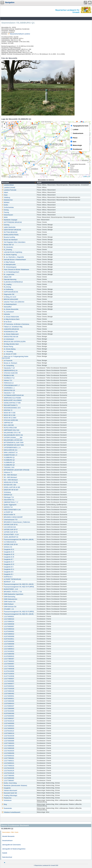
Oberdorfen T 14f (8, 368)
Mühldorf (6, 202)
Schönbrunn (7, 800)
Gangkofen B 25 (8, 557)
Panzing (5, 212)
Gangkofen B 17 (8, 562)
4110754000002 (8, 631)
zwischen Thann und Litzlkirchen (13, 302)
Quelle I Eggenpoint (9, 505)
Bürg (4, 804)
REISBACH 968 (8, 375)
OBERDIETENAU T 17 (10, 502)
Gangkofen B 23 (8, 564)
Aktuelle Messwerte (8, 836)
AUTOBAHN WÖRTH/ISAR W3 (13, 395)
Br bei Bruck (7, 322)
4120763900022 (8, 686)
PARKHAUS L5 (8, 383)
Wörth (5, 217)
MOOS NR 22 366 (9, 415)
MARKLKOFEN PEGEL (10, 235)
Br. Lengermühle (8, 274)
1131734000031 (8, 696)
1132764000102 (8, 756)
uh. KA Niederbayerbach (11, 272)
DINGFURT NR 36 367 (10, 490)
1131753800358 (8, 654)
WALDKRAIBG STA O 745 (11, 433)
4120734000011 (8, 699)
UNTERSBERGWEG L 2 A (11, 448)
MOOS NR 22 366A (9, 418)
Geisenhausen (7, 215)
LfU (89, 177)
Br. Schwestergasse (9, 267)
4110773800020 (8, 661)
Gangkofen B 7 (8, 559)
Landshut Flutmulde (9, 190)
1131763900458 (8, 753)
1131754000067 (8, 664)
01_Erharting (7, 250)
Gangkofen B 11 (8, 569)
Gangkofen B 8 (8, 572)
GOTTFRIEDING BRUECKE (12, 222)
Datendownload (7, 857)
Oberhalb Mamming (9, 279)
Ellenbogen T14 (8, 497)
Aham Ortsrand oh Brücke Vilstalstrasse (15, 270)
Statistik (5, 853)
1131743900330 (8, 746)
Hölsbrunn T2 (7, 472)
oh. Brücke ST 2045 (9, 354)
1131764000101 (8, 763)
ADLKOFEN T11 (8, 500)
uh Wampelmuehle (9, 265)
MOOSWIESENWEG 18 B (11, 408)
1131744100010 (8, 651)
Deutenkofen (7, 808)
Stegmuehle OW (8, 294)
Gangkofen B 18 (8, 554)
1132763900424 (8, 704)
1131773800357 (8, 659)
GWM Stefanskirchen (10, 599)
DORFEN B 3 (7, 577)
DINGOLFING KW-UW (10, 337)
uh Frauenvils (7, 361)
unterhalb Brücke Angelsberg (12, 252)
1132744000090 (8, 723)
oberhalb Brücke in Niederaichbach (14, 260)
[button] (46, 147)
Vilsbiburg (6, 197)
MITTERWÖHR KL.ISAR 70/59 (13, 443)
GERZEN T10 (7, 507)
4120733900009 (8, 738)
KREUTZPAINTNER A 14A (11, 510)
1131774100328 (8, 689)
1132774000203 (8, 743)
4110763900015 (8, 656)
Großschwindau (8, 207)
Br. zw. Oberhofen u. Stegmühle (13, 257)
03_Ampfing (7, 284)
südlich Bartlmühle (9, 227)
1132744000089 (8, 741)
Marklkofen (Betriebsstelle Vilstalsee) (14, 786)
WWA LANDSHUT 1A (10, 453)
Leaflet (85, 177)
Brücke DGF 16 (8, 245)
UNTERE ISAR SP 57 (10, 530)
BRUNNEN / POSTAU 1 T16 (12, 592)
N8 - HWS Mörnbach (9, 475)
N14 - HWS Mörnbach (10, 480)
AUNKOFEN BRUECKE (10, 329)
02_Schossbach (8, 312)
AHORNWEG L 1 (8, 388)
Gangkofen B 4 (8, 567)
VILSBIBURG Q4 (8, 465)
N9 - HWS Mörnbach (9, 477)
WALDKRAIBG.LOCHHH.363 (12, 440)
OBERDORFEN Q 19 (10, 371)
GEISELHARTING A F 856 (11, 403)
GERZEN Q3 (7, 495)
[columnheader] (19, 182)
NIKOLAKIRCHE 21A (10, 450)
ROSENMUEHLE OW (10, 332)
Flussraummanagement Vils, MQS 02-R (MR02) (18, 612)
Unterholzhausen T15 (10, 520)
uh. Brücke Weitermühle (10, 317)
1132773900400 (8, 776)
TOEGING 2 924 (8, 467)
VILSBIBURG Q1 (8, 457)
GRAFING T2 (7, 410)
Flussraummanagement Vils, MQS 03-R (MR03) (18, 587)
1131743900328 (8, 748)
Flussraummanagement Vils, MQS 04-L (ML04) (18, 540)
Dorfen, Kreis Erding (9, 783)
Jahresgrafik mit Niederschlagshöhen (14, 849)
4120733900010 (8, 634)
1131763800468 (8, 778)
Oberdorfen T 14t (8, 393)
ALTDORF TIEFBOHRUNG (11, 579)
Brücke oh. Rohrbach (9, 363)
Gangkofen (6, 788)
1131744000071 (8, 646)
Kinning (5, 210)
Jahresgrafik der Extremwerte (11, 845)
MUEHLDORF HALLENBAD (12, 400)
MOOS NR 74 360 (9, 413)
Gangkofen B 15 (8, 552)
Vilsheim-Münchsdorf (9, 791)
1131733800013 (8, 649)
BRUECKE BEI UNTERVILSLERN (14, 342)
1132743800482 (8, 694)
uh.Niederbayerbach (9, 304)
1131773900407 (8, 781)
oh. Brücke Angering (9, 255)
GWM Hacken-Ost (9, 602)
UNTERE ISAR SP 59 (10, 532)
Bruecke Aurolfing (8, 237)
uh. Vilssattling (7, 352)
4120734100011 (8, 639)
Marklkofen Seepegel (9, 220)
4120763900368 (8, 713)
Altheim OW (7, 277)
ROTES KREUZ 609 (9, 428)
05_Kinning (6, 287)
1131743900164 (8, 619)
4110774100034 (8, 674)
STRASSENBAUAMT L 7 (11, 385)
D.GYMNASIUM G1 (9, 542)
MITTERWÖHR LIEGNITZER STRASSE (16, 470)
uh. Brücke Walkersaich (10, 334)
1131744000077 (8, 684)
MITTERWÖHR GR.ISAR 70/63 (13, 445)
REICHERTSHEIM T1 (10, 405)
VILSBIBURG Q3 (8, 462)
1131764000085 (8, 681)
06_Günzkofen (7, 247)
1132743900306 (8, 701)
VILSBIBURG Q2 (8, 460)
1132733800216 (8, 733)
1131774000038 (8, 669)
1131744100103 (8, 751)
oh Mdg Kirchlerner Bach (11, 319)
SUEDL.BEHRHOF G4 (10, 537)
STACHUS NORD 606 (10, 420)
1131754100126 (8, 773)
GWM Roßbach (8, 604)
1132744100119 (8, 721)
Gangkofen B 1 (8, 574)
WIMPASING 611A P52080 (11, 398)
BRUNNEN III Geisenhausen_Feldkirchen (16, 522)
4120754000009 (8, 641)
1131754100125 (8, 771)
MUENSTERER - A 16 (10, 589)
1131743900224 (8, 622)
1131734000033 (8, 728)
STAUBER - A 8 (8, 609)
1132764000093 (8, 716)
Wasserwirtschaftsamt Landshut (20, 34)
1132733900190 (8, 691)
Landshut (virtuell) (8, 188)
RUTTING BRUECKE (10, 232)
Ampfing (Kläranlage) (9, 795)
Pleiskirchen (7, 798)
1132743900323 (8, 726)
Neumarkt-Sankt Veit (9, 793)
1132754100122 (8, 731)
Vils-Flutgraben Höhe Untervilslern (14, 242)
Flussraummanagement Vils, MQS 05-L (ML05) (18, 614)
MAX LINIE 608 (8, 425)
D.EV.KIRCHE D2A (9, 527)
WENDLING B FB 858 (10, 482)
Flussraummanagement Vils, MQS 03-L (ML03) (18, 584)
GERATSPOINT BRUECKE (11, 230)
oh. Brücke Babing (9, 349)
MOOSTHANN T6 (8, 515)
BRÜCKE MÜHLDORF (10, 299)
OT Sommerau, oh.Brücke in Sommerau (15, 324)
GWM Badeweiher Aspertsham (12, 594)
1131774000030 (8, 666)
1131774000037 (8, 679)
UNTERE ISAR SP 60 (10, 544)
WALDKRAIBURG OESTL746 (12, 435)
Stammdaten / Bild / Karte (10, 832)
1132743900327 (8, 718)
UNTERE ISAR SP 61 (10, 525)
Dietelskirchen (7, 200)
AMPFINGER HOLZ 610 (10, 430)
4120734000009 (8, 636)
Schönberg (6, 492)
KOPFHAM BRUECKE (10, 292)
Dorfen (5, 205)
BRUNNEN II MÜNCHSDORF (12, 517)
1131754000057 (8, 626)
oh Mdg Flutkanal (8, 262)
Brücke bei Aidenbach (10, 240)
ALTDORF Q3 (7, 512)
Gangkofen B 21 (8, 549)
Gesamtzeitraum (7, 841)
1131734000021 (8, 617)
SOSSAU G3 (7, 547)
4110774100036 (8, 676)
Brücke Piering (7, 347)
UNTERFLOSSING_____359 (12, 438)
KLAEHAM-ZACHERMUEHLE (12, 282)
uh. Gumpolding (8, 366)
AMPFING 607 (7, 423)
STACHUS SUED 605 (10, 373)
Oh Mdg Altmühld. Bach (10, 344)
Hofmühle (6, 314)
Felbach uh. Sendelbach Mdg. (12, 327)
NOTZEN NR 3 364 (9, 485)
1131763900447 (8, 706)
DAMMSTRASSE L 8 (9, 455)
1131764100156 (8, 768)
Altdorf (5, 192)
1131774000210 (8, 766)
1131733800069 (8, 708)
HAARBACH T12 (8, 378)
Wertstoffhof (7, 307)
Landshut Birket (8, 185)
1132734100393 (8, 711)
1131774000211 (8, 761)
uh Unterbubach (8, 339)
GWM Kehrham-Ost (9, 607)
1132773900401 (8, 758)
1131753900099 (8, 644)
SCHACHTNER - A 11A (10, 535)
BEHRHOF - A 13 (8, 582)
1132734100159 (8, 736)
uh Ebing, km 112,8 (9, 297)
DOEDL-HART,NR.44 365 (11, 487)
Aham (5, 195)
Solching (6, 225)
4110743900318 (8, 629)
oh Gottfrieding (7, 289)
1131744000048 (8, 624)
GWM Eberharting (9, 597)
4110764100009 (8, 671)
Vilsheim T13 (7, 380)
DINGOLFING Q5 (8, 390)
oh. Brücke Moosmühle (10, 309)
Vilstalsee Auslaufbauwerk (11, 812)
